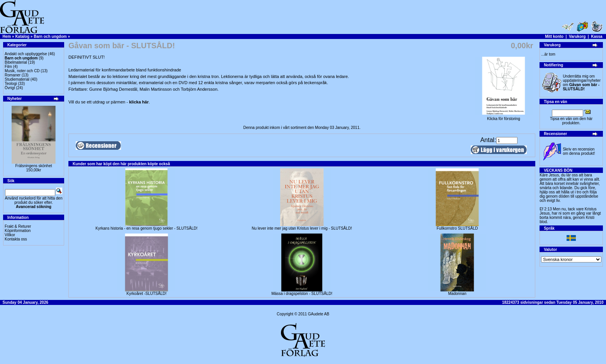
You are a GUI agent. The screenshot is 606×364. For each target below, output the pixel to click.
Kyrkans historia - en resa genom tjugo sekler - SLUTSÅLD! (146, 228)
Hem (7, 36)
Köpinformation (18, 231)
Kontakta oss (16, 239)
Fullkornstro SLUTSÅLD (457, 228)
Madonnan (457, 294)
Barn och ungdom (50, 36)
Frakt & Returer (18, 226)
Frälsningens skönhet (33, 166)
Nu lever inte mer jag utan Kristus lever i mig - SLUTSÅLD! (302, 228)
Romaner (13, 75)
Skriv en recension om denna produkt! (579, 151)
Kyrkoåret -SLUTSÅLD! (146, 294)
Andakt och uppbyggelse (26, 54)
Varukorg (577, 36)
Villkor (10, 235)
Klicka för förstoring (504, 117)
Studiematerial (17, 79)
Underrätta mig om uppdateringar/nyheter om (582, 83)
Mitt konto (554, 36)
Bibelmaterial (16, 62)
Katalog (22, 36)
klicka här (139, 102)
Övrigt (10, 88)
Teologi (11, 84)
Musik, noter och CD (22, 71)
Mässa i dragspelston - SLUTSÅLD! (302, 294)
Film (8, 67)
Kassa (597, 36)
